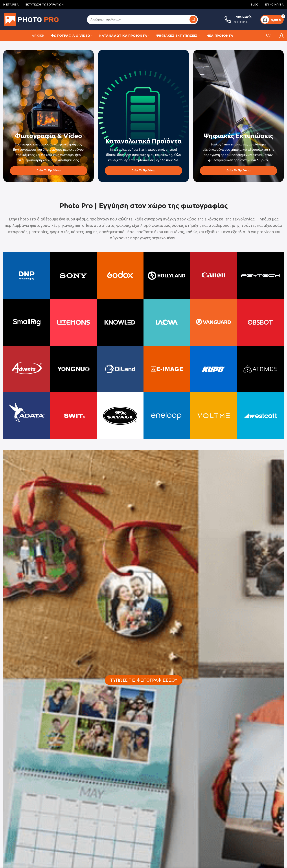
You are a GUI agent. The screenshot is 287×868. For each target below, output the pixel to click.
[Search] (142, 20)
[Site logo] (32, 19)
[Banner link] (49, 116)
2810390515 (241, 22)
